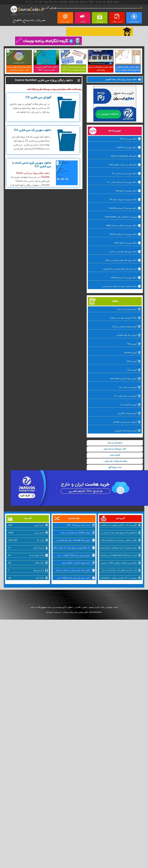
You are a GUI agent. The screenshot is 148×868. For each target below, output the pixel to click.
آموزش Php (132, 344)
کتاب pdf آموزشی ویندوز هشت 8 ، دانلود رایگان (72, 548)
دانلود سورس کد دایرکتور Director (123, 234)
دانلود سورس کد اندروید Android (124, 278)
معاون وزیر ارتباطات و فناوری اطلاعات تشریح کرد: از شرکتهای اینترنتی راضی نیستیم (119, 563)
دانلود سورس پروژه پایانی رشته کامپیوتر (121, 79)
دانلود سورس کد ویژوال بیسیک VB (123, 199)
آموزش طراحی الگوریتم (127, 413)
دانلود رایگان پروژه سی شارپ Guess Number (113, 592)
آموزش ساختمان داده (128, 405)
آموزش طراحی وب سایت (127, 309)
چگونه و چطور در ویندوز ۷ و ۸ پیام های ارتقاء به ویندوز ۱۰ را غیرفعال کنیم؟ (118, 540)
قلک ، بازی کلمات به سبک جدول (115, 449)
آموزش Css (132, 370)
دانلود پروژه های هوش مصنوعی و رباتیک (121, 260)
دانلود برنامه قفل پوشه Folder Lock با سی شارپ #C (74, 578)
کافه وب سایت (115, 455)
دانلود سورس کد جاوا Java (126, 191)
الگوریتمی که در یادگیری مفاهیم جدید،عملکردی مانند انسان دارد (118, 525)
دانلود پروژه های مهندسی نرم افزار (123, 251)
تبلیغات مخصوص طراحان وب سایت (60, 603)
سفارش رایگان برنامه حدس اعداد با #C (44, 592)
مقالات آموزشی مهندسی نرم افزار (123, 318)
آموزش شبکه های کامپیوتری (126, 431)
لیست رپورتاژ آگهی (115, 467)
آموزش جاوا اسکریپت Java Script (123, 379)
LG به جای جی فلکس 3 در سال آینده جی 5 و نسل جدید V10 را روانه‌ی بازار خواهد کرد (119, 571)
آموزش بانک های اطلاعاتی (126, 335)
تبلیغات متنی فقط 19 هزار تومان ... (115, 461)
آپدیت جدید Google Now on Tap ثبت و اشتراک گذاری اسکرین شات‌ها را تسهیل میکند (118, 556)
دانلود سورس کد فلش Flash (126, 243)
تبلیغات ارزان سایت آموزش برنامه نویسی (89, 603)
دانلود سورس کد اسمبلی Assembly (123, 208)
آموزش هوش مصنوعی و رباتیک (124, 326)
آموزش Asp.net (130, 352)
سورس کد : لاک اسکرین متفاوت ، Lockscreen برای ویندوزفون (119, 578)
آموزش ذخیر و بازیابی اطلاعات (125, 422)
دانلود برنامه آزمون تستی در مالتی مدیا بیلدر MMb (73, 571)
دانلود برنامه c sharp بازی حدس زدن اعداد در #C (77, 592)
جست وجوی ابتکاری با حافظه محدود (76, 563)
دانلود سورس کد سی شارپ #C (124, 173)
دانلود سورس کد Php (128, 139)
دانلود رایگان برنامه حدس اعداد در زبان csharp (93, 597)
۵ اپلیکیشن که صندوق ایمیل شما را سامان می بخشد (119, 533)
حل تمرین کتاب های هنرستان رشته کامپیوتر (120, 269)
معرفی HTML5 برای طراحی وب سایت (75, 533)
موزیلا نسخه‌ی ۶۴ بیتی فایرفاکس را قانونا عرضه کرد (118, 548)
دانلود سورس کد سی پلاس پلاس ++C (122, 182)
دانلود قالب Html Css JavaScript (124, 156)
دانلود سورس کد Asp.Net (127, 147)
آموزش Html (132, 361)
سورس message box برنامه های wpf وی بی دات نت (73, 540)
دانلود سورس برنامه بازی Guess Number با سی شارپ (56, 597)
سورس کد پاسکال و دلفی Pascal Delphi (121, 217)
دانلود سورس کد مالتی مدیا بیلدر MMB (122, 225)
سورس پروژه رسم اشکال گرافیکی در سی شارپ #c (74, 556)
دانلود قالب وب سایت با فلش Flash (123, 165)
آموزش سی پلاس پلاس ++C (126, 396)
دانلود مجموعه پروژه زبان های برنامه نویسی (119, 286)
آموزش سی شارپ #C (128, 387)
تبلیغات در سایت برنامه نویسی (35, 603)
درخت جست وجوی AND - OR (78, 525)
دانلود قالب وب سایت (115, 443)
